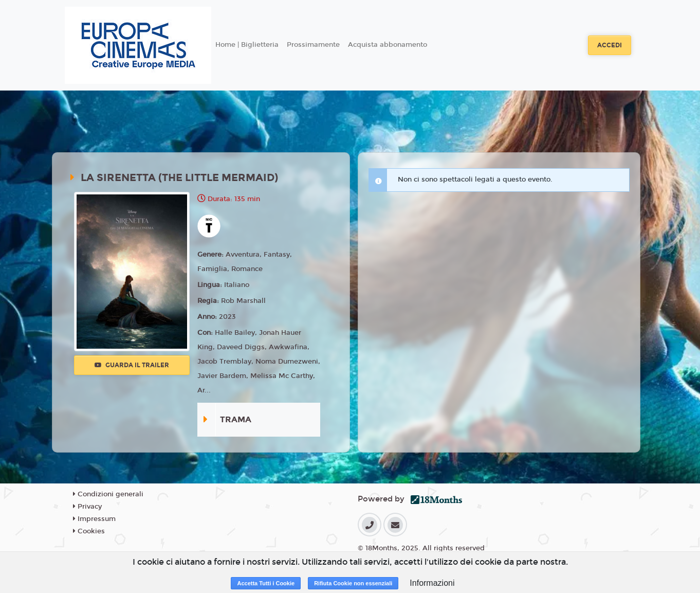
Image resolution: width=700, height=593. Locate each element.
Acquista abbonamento (388, 45)
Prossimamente (313, 45)
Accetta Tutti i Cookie (266, 583)
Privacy (87, 507)
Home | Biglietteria (247, 45)
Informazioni (432, 583)
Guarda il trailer (132, 365)
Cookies (89, 531)
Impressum (94, 519)
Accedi (610, 45)
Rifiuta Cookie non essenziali (353, 583)
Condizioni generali (108, 494)
